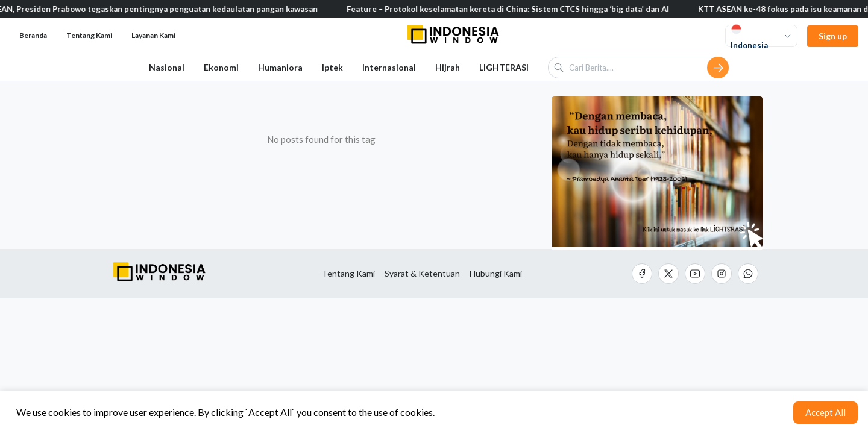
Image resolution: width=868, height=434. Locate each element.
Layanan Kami (153, 35)
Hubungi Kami (496, 274)
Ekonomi (221, 67)
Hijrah (448, 67)
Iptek (332, 67)
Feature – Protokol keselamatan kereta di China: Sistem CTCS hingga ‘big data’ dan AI (513, 9)
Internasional (389, 67)
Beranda (33, 35)
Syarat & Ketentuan (422, 274)
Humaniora (280, 67)
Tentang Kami (348, 274)
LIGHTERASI (504, 67)
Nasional (167, 67)
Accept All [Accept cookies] (826, 412)
